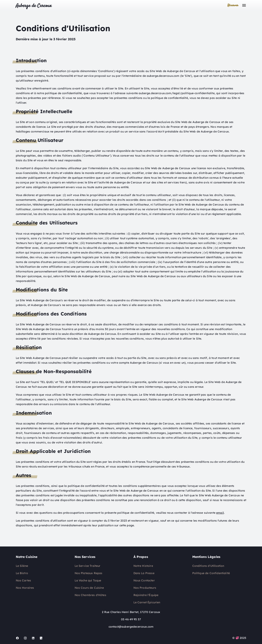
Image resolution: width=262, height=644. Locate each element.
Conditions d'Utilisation (208, 566)
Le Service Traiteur (88, 566)
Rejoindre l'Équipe (146, 595)
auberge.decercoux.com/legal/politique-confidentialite (177, 93)
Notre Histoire (143, 566)
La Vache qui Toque (88, 580)
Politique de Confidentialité (211, 573)
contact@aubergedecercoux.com (131, 627)
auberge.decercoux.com (163, 76)
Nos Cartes (23, 580)
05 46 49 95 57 (131, 619)
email (220, 513)
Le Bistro (22, 573)
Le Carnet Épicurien (147, 602)
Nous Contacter (144, 580)
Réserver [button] (233, 5)
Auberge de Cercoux (34, 6)
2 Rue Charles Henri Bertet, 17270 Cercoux (131, 612)
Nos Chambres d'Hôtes (90, 595)
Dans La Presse (144, 573)
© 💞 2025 (239, 638)
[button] (244, 5)
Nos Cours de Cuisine (89, 588)
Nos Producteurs (145, 588)
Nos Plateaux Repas (89, 573)
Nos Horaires (25, 588)
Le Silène (22, 566)
